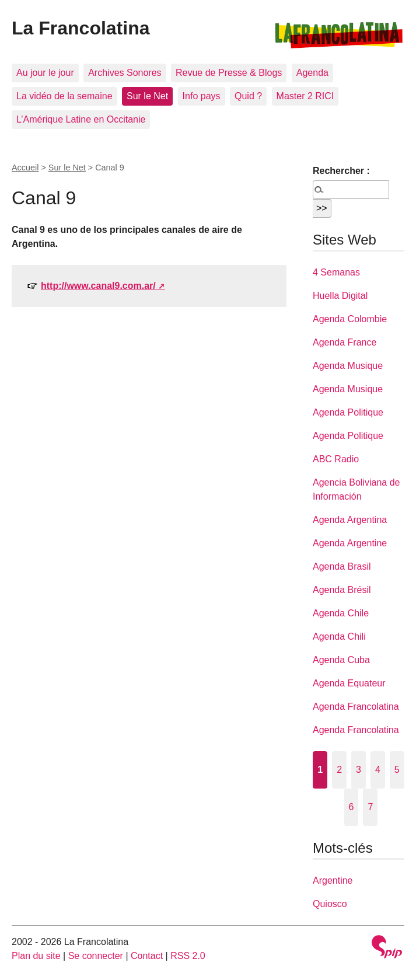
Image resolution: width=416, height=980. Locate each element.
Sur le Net (147, 96)
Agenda (312, 73)
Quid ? (248, 96)
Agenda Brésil (342, 590)
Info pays (202, 96)
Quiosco (330, 904)
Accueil (25, 168)
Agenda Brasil (342, 566)
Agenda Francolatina (356, 707)
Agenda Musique (348, 366)
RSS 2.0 (188, 956)
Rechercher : (341, 171)
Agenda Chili (339, 637)
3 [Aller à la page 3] (359, 770)
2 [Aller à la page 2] (339, 770)
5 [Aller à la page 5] (397, 770)
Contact (147, 956)
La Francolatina (81, 28)
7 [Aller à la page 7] (370, 807)
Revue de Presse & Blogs (229, 73)
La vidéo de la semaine (64, 96)
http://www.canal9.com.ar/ (98, 286)
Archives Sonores (125, 73)
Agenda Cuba (341, 660)
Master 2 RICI (305, 96)
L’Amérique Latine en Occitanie (81, 119)
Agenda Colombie (350, 319)
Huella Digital (340, 296)
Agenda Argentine (350, 543)
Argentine (333, 880)
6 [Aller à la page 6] (352, 807)
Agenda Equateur (349, 683)
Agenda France (345, 342)
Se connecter (96, 956)
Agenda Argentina (350, 520)
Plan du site (36, 956)
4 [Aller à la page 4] (378, 770)
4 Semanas (336, 272)
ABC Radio (336, 459)
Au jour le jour (45, 73)
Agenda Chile (341, 613)
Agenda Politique (348, 412)
